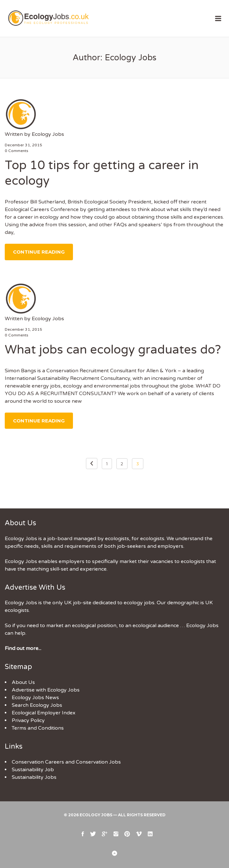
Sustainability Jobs (34, 777)
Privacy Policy (28, 720)
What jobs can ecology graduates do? (113, 350)
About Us (23, 682)
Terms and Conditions (38, 728)
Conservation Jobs (98, 762)
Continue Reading (39, 252)
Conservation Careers (38, 762)
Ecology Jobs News (35, 698)
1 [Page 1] (107, 464)
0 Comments (16, 151)
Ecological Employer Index (44, 713)
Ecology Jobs (48, 134)
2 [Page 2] (122, 464)
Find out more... (23, 648)
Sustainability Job (33, 770)
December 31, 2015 (23, 145)
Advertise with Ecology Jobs (46, 690)
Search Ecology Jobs (37, 705)
